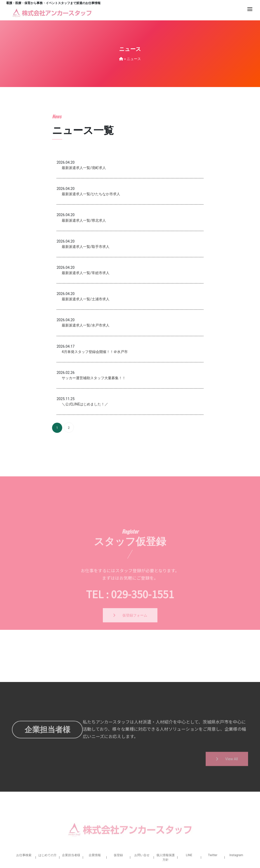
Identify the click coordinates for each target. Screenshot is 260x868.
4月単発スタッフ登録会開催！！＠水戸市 (95, 399)
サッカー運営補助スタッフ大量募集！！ (94, 425)
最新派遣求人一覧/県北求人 (84, 268)
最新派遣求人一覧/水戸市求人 (86, 373)
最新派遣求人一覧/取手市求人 (86, 294)
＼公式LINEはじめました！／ (85, 452)
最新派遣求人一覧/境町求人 (84, 215)
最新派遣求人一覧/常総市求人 (86, 320)
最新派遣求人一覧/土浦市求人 (86, 347)
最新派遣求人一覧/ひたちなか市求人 (91, 241)
